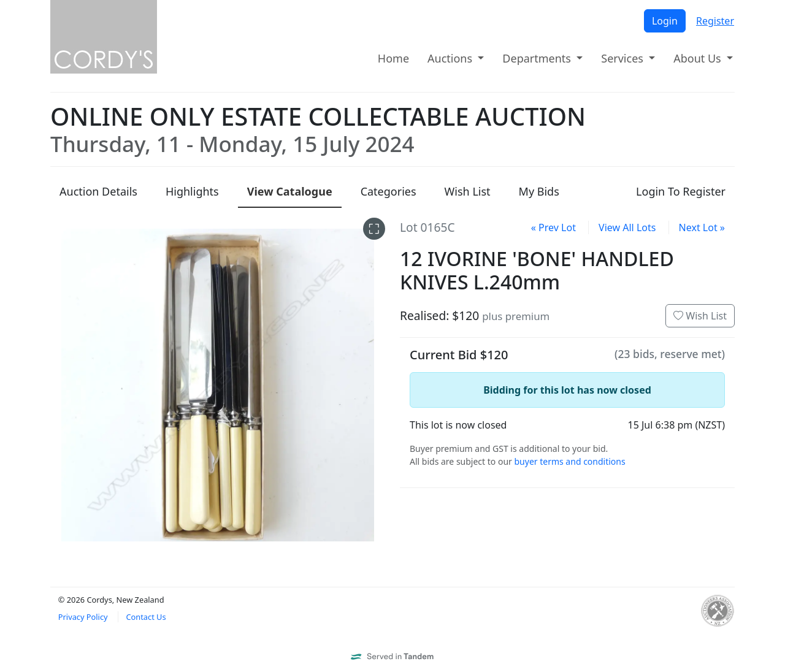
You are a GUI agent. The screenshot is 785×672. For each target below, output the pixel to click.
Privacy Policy (83, 617)
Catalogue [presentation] (290, 191)
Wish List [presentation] (468, 191)
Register (715, 21)
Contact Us (146, 617)
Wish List (700, 316)
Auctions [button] (451, 58)
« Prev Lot (553, 227)
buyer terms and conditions (569, 461)
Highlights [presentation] (192, 191)
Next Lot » (702, 227)
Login (665, 21)
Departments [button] (538, 58)
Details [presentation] (98, 191)
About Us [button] (699, 58)
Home (393, 58)
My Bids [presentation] (539, 191)
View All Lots (627, 227)
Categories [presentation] (389, 191)
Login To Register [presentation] (681, 191)
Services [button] (623, 58)
